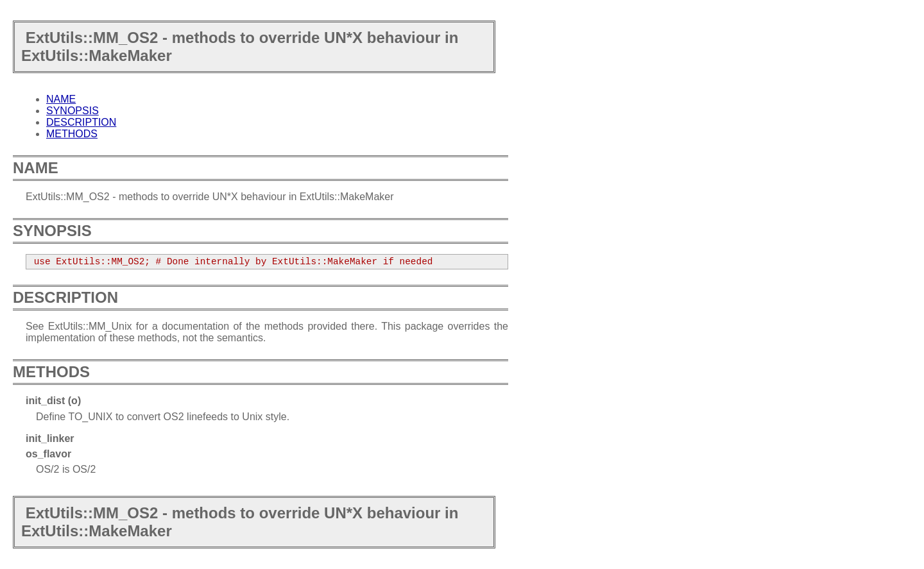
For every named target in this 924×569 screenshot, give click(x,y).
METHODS (72, 134)
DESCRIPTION (81, 122)
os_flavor (48, 454)
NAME (61, 99)
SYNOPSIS (73, 111)
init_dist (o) (53, 401)
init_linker (50, 438)
